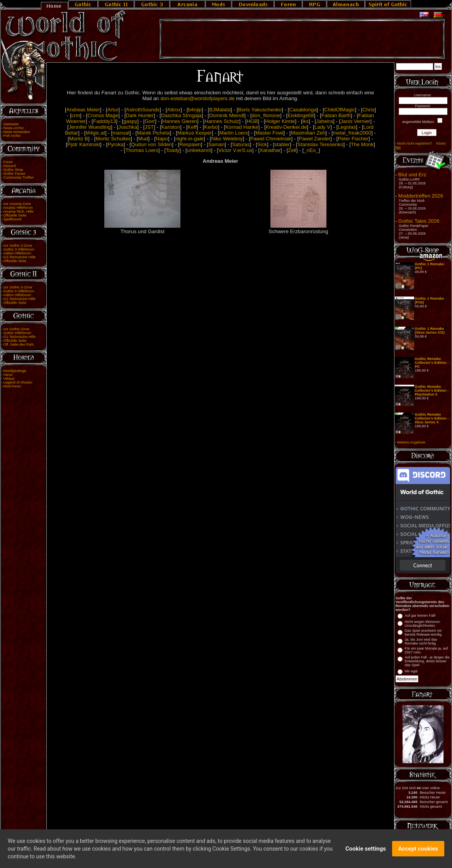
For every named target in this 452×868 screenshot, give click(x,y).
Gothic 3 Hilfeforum (19, 249)
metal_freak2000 (352, 133)
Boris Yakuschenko (260, 110)
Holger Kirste (280, 121)
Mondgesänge (15, 371)
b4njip (195, 110)
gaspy (131, 121)
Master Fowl (269, 133)
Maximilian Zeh (308, 133)
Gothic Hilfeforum (17, 333)
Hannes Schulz (222, 121)
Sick (262, 144)
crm (76, 115)
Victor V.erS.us (235, 150)
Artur (113, 110)
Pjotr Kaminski (84, 144)
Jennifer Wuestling (90, 127)
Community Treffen (19, 177)
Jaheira (325, 121)
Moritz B (79, 139)
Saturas (241, 144)
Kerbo (211, 127)
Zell (292, 150)
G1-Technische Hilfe (20, 337)
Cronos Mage (103, 115)
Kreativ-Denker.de (286, 127)
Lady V (323, 127)
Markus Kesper (195, 133)
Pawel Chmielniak (271, 139)
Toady (173, 150)
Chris (368, 110)
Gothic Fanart (14, 174)
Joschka (128, 127)
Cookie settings (366, 851)
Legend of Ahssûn (18, 382)
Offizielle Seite (15, 215)
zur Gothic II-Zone (18, 287)
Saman (216, 144)
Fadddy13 (105, 121)
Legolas (347, 127)
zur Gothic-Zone (16, 329)
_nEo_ (311, 150)
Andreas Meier (83, 110)
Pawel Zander (314, 139)
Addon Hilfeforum (17, 253)
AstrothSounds (143, 110)
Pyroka (115, 144)
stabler (282, 144)
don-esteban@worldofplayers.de (197, 98)
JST (149, 127)
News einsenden (17, 132)
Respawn (190, 144)
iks (306, 121)
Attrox (174, 110)
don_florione (266, 115)
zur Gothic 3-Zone (18, 246)
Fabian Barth (336, 115)
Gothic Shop (13, 170)
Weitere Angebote (411, 442)
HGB (252, 121)
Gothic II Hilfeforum (19, 291)
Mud (143, 139)
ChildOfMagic (340, 110)
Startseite (11, 124)
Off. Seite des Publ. (19, 344)
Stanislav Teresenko (320, 144)
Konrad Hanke (242, 127)
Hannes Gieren (180, 121)
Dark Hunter (140, 115)
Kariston (171, 127)
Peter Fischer (353, 139)
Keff (192, 127)
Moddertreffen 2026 (421, 196)
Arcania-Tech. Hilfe (18, 211)
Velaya (9, 379)
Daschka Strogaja (181, 115)
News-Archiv (14, 128)
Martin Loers (234, 133)
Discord (10, 166)
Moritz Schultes (113, 139)
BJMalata (220, 110)
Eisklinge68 (301, 115)
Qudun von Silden (151, 144)
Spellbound (13, 219)
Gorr (150, 121)
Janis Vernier (355, 121)
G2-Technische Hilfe (20, 299)
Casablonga (303, 110)
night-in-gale (189, 139)
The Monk (362, 144)
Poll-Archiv (12, 136)
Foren (8, 162)
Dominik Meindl (227, 115)
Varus (8, 375)
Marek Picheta (153, 133)
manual (121, 133)
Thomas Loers (142, 150)
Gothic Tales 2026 (419, 221)
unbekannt (199, 150)
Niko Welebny (227, 139)
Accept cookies (418, 851)
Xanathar (270, 150)
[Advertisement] (302, 39)
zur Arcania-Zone (17, 204)
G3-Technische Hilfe (20, 257)
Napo (162, 139)
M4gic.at (95, 133)
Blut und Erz (412, 175)
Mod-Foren (12, 386)
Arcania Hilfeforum (18, 208)
